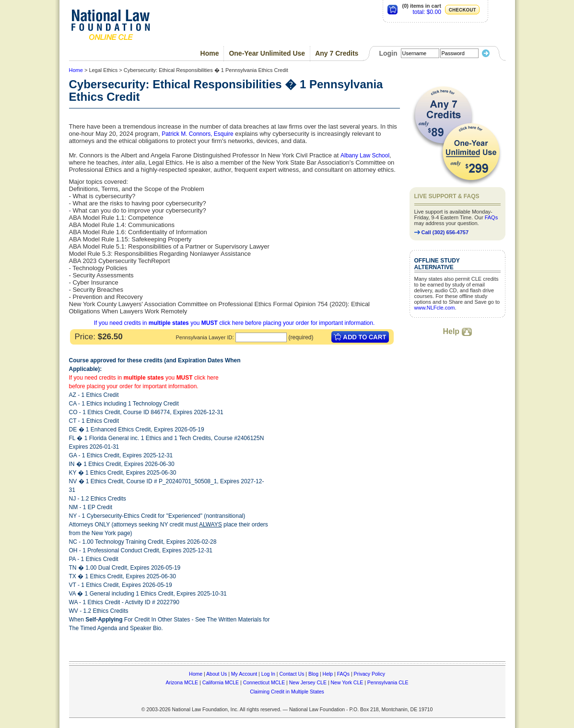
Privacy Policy (369, 674)
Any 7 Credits (337, 53)
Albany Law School (365, 155)
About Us (217, 674)
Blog (313, 674)
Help (457, 331)
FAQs (492, 217)
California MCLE (221, 682)
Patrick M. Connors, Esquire (197, 134)
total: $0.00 (427, 12)
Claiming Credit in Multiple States (287, 692)
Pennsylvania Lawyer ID (204, 337)
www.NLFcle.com (435, 308)
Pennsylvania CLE (388, 682)
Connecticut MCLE (264, 682)
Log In (268, 674)
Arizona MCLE (182, 682)
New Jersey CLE (308, 682)
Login (388, 53)
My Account (244, 674)
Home (210, 53)
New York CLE (347, 682)
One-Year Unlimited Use (267, 53)
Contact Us (292, 674)
